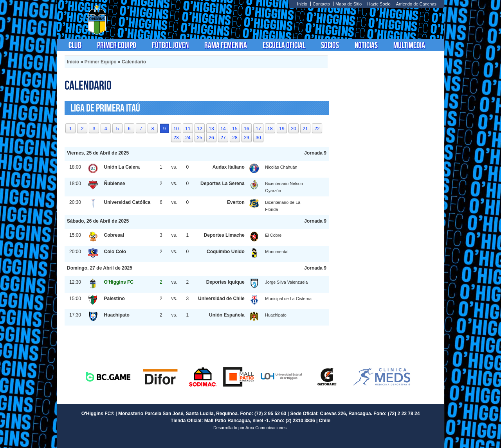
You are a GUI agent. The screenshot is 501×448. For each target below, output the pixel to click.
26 (211, 138)
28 (235, 138)
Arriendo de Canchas (416, 4)
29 (246, 138)
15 (235, 129)
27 (223, 138)
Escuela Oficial (284, 45)
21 (305, 129)
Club (75, 45)
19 (282, 129)
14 (223, 129)
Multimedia (409, 45)
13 (211, 129)
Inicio (302, 4)
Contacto (321, 4)
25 (199, 138)
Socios (330, 45)
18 (270, 129)
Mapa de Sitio (349, 4)
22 (317, 129)
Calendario (134, 62)
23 (176, 138)
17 (258, 129)
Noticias (366, 45)
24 (188, 138)
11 (188, 129)
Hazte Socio (379, 4)
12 (199, 129)
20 (293, 129)
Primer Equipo (117, 45)
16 (246, 129)
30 (258, 138)
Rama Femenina (226, 45)
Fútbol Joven (170, 45)
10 (176, 129)
